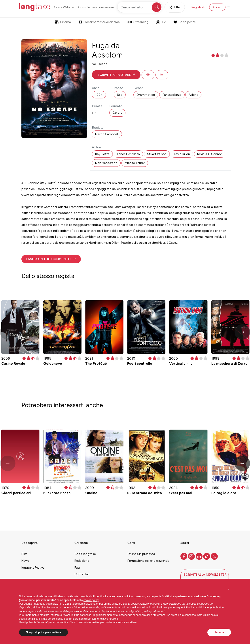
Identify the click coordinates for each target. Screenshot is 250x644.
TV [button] (161, 22)
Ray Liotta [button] (102, 154)
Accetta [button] (219, 632)
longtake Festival (33, 568)
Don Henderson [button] (106, 163)
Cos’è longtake (85, 554)
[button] (116, 75)
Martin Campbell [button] (107, 134)
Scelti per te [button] (184, 22)
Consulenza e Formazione (96, 7)
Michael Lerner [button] (135, 163)
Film (24, 554)
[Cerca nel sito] (140, 7)
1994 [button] (99, 95)
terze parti (78, 604)
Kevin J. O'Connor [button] (210, 154)
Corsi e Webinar (63, 7)
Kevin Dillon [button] (182, 154)
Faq (77, 568)
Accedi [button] (217, 7)
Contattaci (82, 574)
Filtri (175, 7)
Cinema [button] (63, 22)
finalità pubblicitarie (197, 608)
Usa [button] (120, 95)
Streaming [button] (138, 22)
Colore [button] (117, 113)
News (25, 561)
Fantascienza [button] (172, 95)
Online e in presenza (141, 554)
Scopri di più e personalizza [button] (44, 632)
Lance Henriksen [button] (128, 154)
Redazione (82, 561)
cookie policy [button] (91, 600)
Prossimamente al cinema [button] (99, 22)
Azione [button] (193, 95)
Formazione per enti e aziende (148, 561)
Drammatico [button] (146, 95)
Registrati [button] (198, 7)
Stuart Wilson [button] (157, 154)
